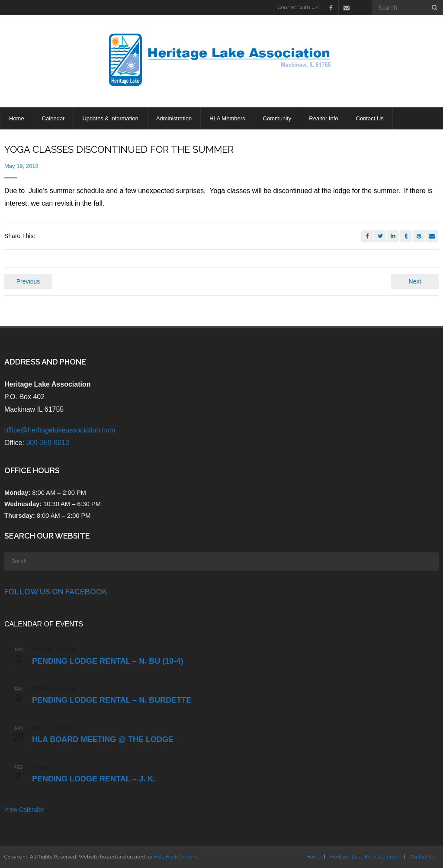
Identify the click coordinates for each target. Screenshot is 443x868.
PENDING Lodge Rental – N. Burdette (112, 700)
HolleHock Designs (176, 857)
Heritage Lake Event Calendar (365, 857)
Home (313, 857)
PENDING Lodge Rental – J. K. (94, 779)
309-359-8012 (48, 443)
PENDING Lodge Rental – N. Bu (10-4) (108, 661)
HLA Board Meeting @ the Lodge (103, 739)
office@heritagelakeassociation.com (60, 430)
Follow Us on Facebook (56, 592)
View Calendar (24, 810)
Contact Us (422, 857)
